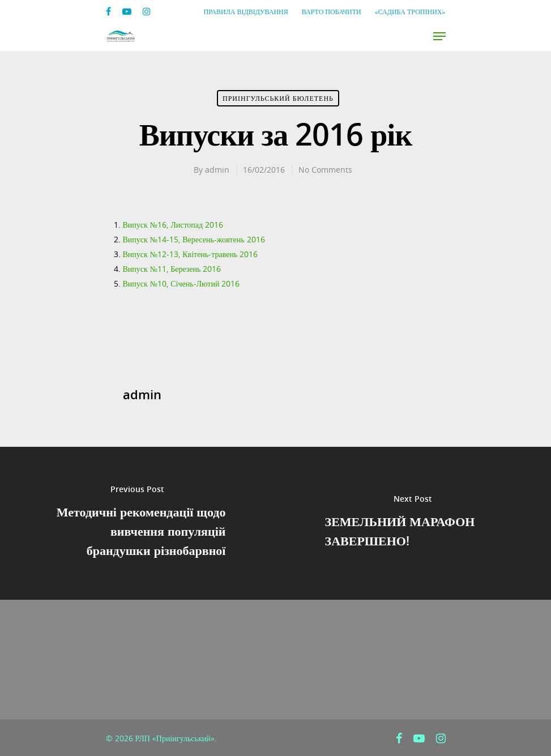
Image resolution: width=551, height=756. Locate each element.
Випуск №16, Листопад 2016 (173, 225)
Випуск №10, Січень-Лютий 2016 (181, 283)
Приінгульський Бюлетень (278, 98)
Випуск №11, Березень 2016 (172, 269)
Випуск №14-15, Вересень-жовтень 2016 (194, 239)
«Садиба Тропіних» (410, 12)
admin (217, 170)
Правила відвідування (246, 12)
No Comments (325, 170)
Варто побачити (332, 12)
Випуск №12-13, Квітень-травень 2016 (191, 254)
